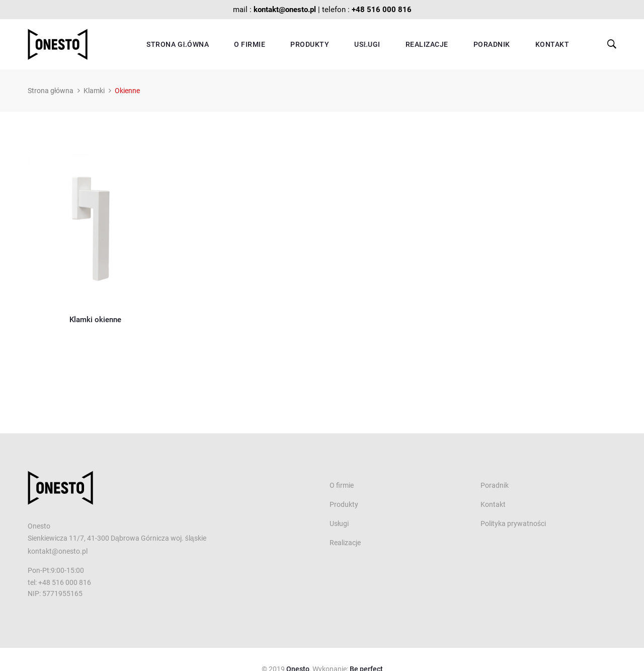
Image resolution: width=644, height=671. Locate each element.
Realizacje (427, 44)
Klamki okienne (95, 320)
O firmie (250, 44)
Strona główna (178, 44)
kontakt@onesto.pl (285, 10)
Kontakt (552, 44)
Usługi (367, 44)
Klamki (94, 91)
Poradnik (492, 44)
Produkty (310, 44)
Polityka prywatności (513, 524)
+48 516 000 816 (382, 10)
